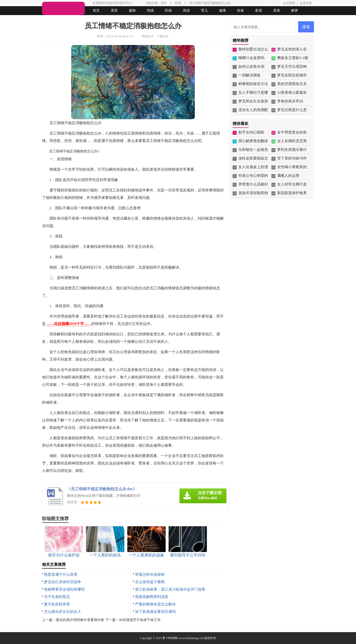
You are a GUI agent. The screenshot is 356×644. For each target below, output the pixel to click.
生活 (52, 19)
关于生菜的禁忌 (57, 597)
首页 (96, 11)
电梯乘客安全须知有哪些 (64, 589)
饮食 (241, 11)
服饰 (132, 11)
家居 (259, 11)
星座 (277, 11)
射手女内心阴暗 (251, 132)
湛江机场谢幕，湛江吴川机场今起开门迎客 (170, 589)
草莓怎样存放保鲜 (150, 575)
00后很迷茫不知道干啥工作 (140, 620)
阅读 (186, 11)
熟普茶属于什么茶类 (61, 575)
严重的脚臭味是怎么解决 (155, 604)
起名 (106, 19)
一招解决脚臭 (249, 75)
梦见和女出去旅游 (253, 101)
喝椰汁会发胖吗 (251, 58)
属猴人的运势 (288, 176)
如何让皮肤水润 (251, 67)
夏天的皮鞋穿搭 (57, 604)
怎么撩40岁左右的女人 (63, 612)
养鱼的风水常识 (290, 101)
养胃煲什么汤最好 (253, 184)
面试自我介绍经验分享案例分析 (80, 620)
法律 (88, 19)
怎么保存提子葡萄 (150, 582)
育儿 (204, 11)
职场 (168, 11)
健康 (222, 11)
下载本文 (163, 36)
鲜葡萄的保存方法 (253, 84)
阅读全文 (148, 36)
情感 (150, 11)
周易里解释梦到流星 (152, 597)
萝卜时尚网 (170, 638)
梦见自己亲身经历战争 (63, 582)
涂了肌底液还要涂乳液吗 (155, 612)
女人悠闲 (70, 19)
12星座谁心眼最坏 (292, 92)
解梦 (295, 11)
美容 (114, 11)
